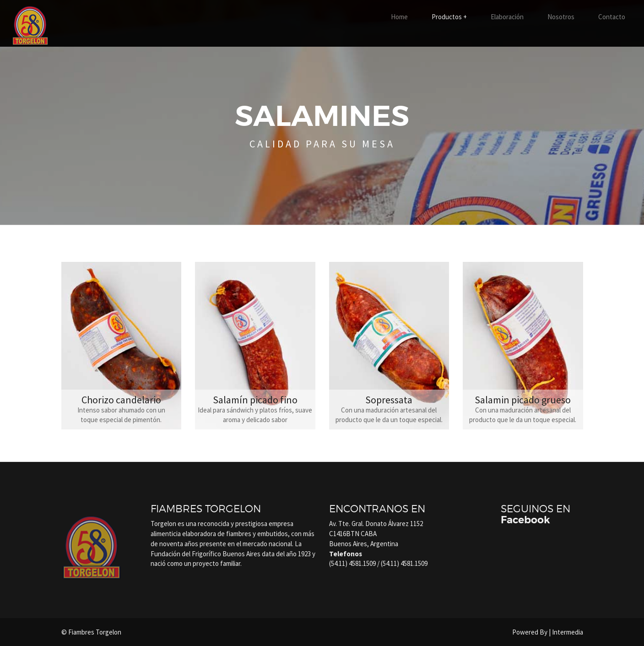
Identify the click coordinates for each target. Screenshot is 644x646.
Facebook (525, 520)
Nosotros (561, 17)
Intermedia (568, 632)
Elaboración (507, 17)
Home (399, 17)
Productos (449, 17)
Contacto (612, 17)
